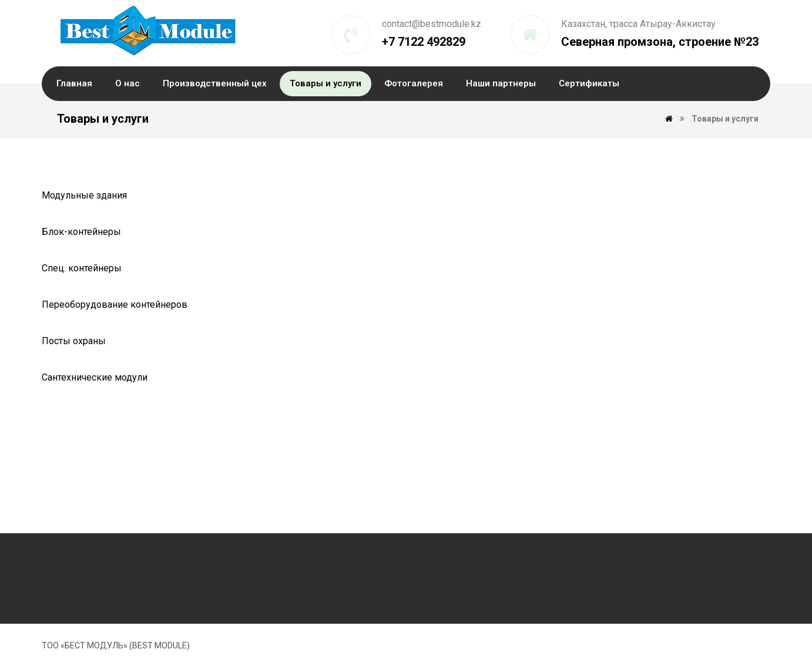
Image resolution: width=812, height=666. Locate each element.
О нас (127, 83)
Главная (74, 83)
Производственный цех (215, 83)
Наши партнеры (501, 83)
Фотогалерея (414, 83)
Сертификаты (589, 83)
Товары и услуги (326, 83)
